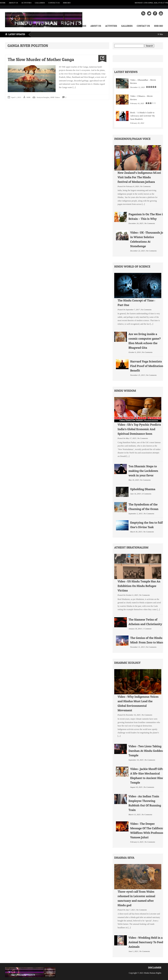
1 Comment (147, 628)
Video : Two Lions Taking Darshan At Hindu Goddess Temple (146, 751)
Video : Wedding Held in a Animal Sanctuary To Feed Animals (146, 942)
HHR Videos (55, 97)
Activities (26, 3)
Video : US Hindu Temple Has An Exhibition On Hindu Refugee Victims (139, 586)
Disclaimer (155, 967)
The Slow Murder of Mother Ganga (41, 59)
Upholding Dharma (143, 489)
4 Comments (147, 493)
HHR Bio (67, 3)
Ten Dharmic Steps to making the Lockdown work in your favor (143, 471)
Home (3, 3)
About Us (13, 3)
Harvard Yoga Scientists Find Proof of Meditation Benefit (147, 366)
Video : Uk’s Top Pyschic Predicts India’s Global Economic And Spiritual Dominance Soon (139, 429)
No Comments (145, 186)
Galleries (40, 3)
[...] (74, 87)
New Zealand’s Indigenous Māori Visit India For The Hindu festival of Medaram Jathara (139, 177)
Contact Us (54, 3)
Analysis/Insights (43, 97)
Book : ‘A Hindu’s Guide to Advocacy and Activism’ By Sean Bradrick (143, 116)
